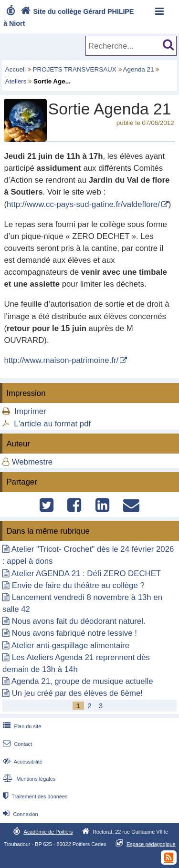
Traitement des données (34, 796)
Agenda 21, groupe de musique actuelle (82, 681)
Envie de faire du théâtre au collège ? (78, 585)
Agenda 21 (139, 69)
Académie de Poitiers (48, 832)
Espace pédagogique (151, 844)
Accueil (16, 69)
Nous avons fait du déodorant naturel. (79, 621)
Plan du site (21, 726)
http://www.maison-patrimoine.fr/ (61, 360)
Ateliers (16, 81)
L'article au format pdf (52, 424)
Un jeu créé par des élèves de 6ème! (77, 693)
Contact (16, 744)
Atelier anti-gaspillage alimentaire (70, 646)
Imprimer (30, 411)
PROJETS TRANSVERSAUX (75, 69)
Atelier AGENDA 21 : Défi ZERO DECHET (86, 573)
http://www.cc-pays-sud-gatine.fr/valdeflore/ (83, 204)
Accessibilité (22, 762)
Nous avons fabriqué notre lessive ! (74, 633)
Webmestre (32, 462)
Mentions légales (28, 779)
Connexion (19, 814)
